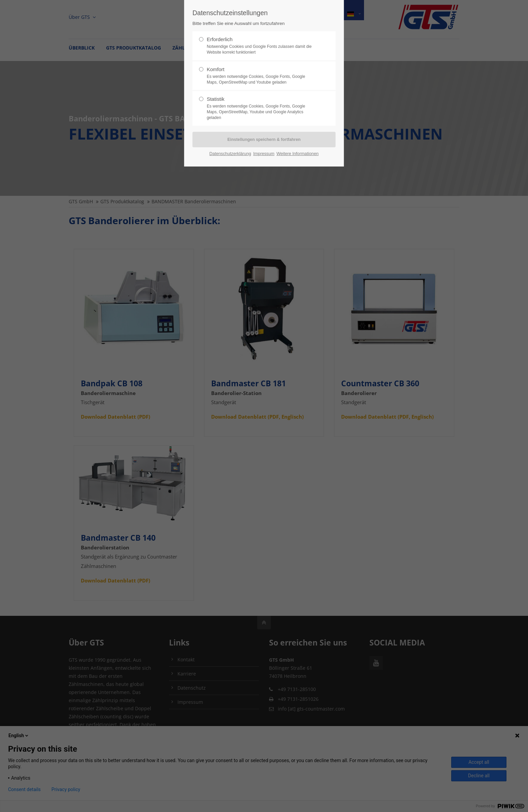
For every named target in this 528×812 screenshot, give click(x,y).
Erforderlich (261, 46)
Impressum (264, 154)
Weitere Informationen (298, 154)
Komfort (261, 76)
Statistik (261, 108)
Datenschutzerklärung (230, 154)
